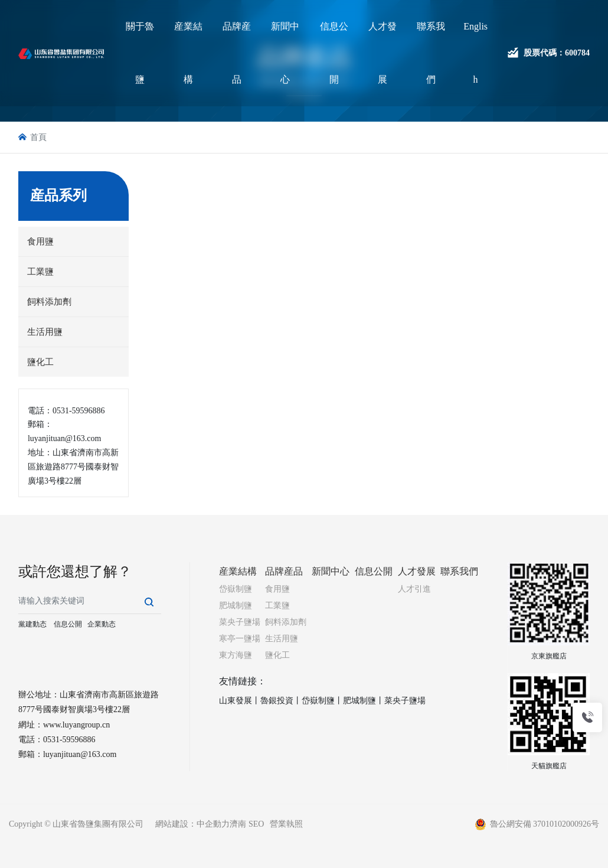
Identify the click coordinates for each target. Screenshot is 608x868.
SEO (256, 824)
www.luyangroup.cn (76, 725)
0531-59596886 (69, 740)
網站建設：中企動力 (192, 824)
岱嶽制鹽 (318, 701)
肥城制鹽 (359, 701)
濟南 (238, 824)
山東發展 (236, 701)
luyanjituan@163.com (80, 754)
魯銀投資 (277, 701)
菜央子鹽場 (405, 701)
